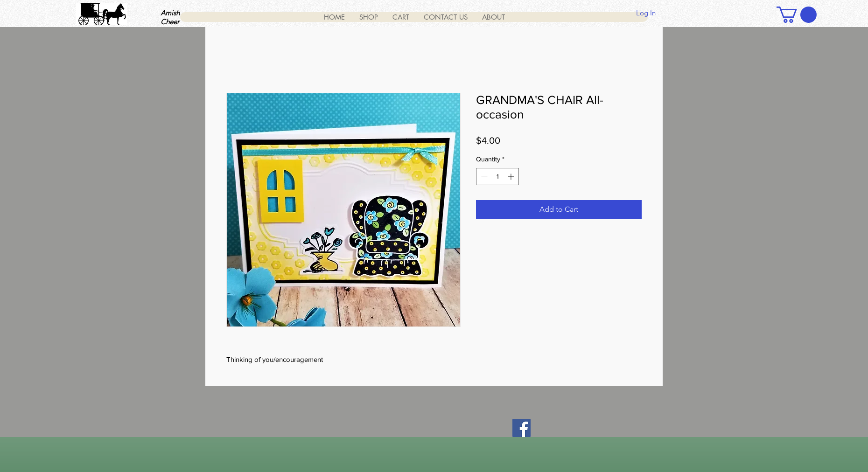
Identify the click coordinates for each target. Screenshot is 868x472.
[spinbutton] (497, 177)
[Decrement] (483, 177)
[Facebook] (521, 428)
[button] (797, 15)
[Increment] (512, 177)
